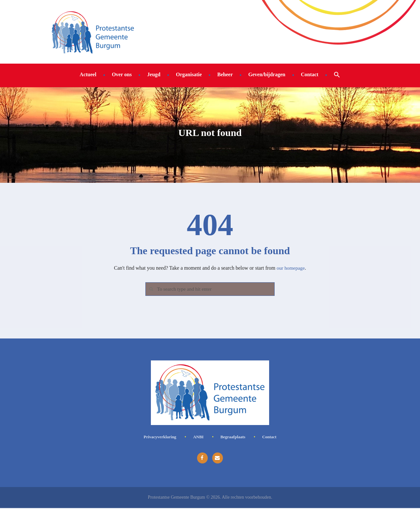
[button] (337, 74)
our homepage (291, 268)
